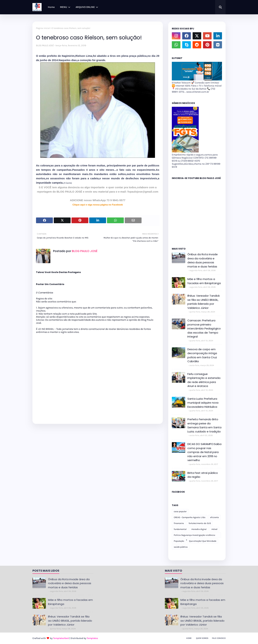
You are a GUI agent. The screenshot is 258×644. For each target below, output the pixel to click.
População (179, 541)
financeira (179, 523)
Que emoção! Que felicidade (203, 541)
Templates (92, 638)
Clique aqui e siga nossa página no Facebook (98, 205)
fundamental (180, 529)
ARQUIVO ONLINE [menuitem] (85, 7)
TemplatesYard (61, 638)
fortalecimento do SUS (200, 523)
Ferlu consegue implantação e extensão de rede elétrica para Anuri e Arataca (204, 380)
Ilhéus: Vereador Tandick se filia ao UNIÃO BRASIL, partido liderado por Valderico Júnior (204, 302)
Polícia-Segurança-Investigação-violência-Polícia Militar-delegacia (195, 536)
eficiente (214, 517)
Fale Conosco (219, 638)
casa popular (180, 511)
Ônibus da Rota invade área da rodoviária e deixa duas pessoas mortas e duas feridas (203, 260)
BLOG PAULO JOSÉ (45, 45)
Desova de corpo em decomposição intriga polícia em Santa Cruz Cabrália (202, 355)
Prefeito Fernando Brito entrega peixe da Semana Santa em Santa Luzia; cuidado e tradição (204, 425)
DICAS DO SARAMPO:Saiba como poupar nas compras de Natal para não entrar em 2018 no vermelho (204, 452)
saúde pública (181, 547)
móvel (214, 529)
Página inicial (43, 28)
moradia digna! (199, 529)
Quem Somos (202, 638)
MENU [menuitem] (64, 7)
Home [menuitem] (51, 7)
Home (189, 638)
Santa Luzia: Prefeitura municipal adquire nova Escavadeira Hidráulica (203, 403)
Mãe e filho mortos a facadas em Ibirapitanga (204, 281)
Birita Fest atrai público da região (203, 475)
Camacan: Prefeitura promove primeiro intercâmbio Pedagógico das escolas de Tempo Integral (204, 328)
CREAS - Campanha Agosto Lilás (190, 517)
